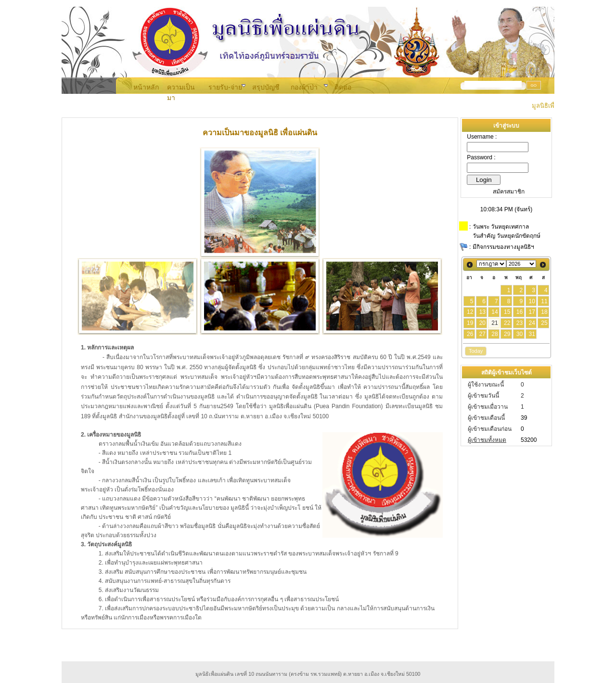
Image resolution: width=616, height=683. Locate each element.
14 (494, 312)
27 (482, 334)
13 (482, 312)
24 (532, 323)
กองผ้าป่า (304, 87)
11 (544, 301)
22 (507, 323)
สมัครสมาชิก (509, 192)
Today (476, 351)
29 (507, 334)
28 (494, 334)
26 (470, 334)
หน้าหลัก (146, 87)
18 (544, 312)
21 (494, 323)
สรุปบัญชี (266, 87)
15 (507, 312)
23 (520, 323)
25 (544, 323)
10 (532, 301)
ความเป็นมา (181, 88)
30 (520, 334)
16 (520, 312)
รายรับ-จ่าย (225, 87)
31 (532, 334)
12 (470, 312)
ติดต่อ (343, 87)
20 (482, 323)
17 (532, 312)
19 (470, 323)
